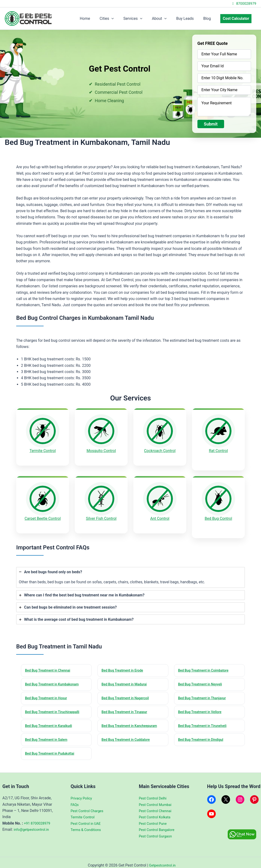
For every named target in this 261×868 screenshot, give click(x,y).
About (166, 19)
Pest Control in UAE (87, 818)
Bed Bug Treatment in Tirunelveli (205, 719)
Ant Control (160, 514)
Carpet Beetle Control (43, 514)
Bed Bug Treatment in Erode (124, 662)
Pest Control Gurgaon (157, 830)
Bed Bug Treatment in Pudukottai (52, 748)
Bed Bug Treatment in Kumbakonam (54, 676)
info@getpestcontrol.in (33, 824)
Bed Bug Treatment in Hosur (48, 691)
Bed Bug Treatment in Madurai (126, 676)
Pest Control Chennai (157, 805)
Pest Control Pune (154, 818)
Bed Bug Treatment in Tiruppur (126, 705)
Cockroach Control (160, 451)
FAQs (75, 799)
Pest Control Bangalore (158, 824)
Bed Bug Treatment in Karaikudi (51, 719)
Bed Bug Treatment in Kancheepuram (132, 719)
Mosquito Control (101, 451)
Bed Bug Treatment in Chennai (50, 662)
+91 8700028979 (38, 818)
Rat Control (218, 451)
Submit (211, 124)
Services (141, 19)
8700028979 (243, 4)
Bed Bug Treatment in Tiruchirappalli (55, 705)
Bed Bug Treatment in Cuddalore (128, 733)
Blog (210, 18)
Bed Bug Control (218, 514)
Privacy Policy (83, 792)
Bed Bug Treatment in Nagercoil (127, 691)
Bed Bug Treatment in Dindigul (203, 733)
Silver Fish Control (101, 514)
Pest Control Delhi (154, 792)
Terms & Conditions (87, 824)
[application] (122, 19)
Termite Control (43, 451)
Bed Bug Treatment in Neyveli (202, 676)
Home (97, 18)
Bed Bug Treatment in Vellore (202, 705)
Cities (117, 19)
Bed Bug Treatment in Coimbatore (206, 662)
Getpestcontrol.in (162, 860)
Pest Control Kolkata (156, 812)
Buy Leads (190, 18)
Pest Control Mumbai (157, 799)
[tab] (130, 569)
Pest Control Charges (89, 805)
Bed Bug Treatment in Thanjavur (204, 691)
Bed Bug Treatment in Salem (48, 733)
